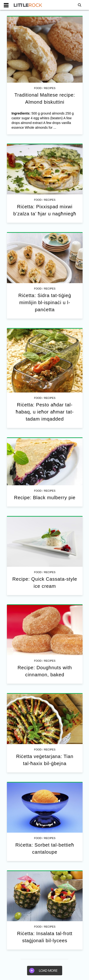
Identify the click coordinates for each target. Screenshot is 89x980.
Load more (43, 971)
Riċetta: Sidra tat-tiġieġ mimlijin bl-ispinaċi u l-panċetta (45, 303)
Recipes (50, 88)
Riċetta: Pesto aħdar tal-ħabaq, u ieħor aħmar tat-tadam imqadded (45, 412)
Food (38, 88)
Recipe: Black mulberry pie (45, 498)
